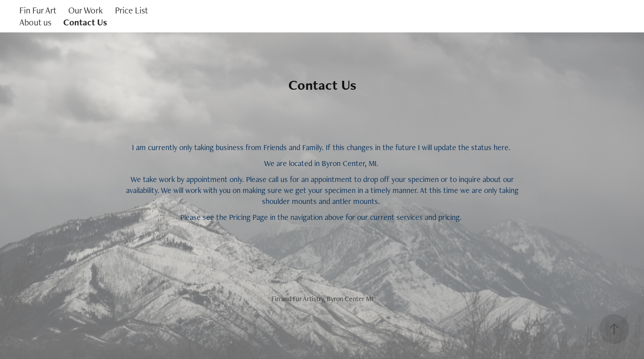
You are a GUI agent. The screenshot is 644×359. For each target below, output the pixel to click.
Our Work (85, 10)
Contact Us (85, 22)
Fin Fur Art (38, 10)
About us (35, 22)
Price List (131, 10)
